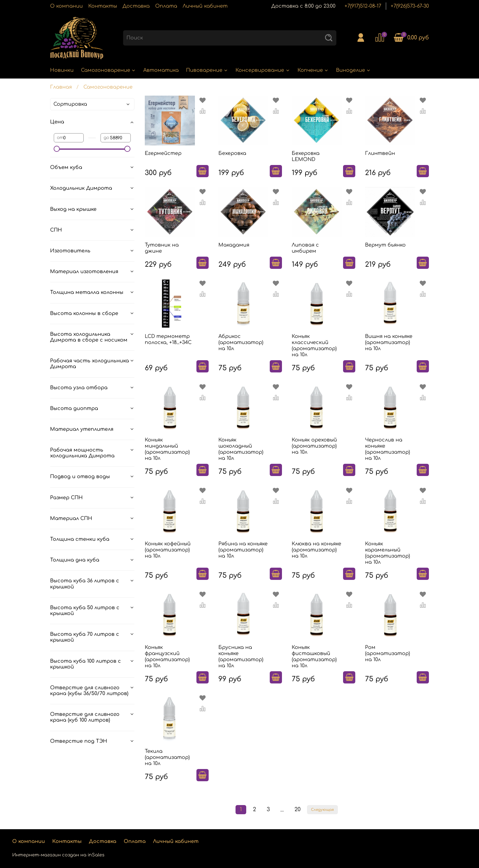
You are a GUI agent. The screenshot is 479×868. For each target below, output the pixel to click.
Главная (61, 87)
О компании (66, 6)
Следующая (322, 810)
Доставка (136, 6)
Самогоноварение (108, 70)
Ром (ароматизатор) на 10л (388, 654)
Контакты (103, 6)
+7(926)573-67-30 (410, 6)
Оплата (166, 6)
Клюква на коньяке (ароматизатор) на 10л (316, 550)
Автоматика (161, 70)
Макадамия (234, 245)
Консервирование (263, 70)
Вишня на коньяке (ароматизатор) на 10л (389, 342)
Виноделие (353, 70)
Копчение (313, 70)
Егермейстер (163, 153)
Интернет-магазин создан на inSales (58, 855)
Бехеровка (232, 153)
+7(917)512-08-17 (363, 6)
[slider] (57, 149)
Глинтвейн (380, 153)
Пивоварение (207, 70)
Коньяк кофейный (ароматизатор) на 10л (168, 550)
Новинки (62, 70)
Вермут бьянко (385, 245)
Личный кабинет (205, 6)
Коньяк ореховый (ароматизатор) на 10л (314, 446)
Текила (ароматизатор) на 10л (167, 757)
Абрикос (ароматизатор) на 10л (241, 342)
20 (298, 809)
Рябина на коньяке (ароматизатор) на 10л (243, 550)
